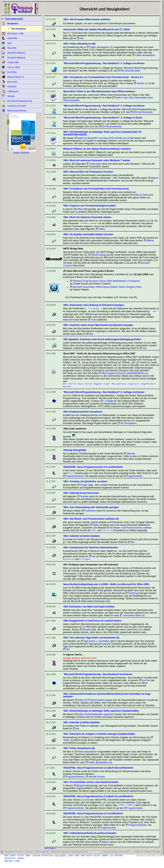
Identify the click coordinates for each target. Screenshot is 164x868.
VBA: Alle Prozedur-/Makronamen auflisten (87, 19)
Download (132, 597)
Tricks (92, 321)
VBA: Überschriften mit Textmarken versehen (88, 172)
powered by (142, 859)
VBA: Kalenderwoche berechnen (81, 496)
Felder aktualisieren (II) (100, 47)
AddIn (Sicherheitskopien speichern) (95, 718)
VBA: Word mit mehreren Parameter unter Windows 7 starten (97, 160)
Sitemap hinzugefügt (75, 452)
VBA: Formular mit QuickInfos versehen (85, 484)
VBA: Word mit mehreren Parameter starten (87, 217)
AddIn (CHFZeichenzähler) (90, 704)
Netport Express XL (15, 77)
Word (9, 43)
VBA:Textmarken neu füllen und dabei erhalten (89, 610)
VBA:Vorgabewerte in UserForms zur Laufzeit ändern (92, 624)
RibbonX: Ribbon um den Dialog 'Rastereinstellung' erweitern (97, 149)
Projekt (82, 488)
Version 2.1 (141, 83)
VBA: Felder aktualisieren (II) (79, 752)
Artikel (78, 209)
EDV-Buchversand (128, 71)
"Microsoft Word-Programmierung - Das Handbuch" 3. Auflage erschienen (104, 106)
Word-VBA (12, 48)
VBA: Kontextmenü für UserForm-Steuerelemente (90, 551)
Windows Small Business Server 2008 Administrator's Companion (105, 281)
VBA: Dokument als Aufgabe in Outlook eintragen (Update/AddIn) (99, 737)
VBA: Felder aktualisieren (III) (79, 44)
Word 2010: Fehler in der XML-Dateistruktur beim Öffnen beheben (99, 91)
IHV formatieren (127, 426)
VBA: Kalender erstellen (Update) (82, 539)
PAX (162, 859)
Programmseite (133, 479)
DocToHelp (12, 72)
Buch (143, 684)
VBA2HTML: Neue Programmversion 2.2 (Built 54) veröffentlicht (98, 771)
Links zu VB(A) (13, 67)
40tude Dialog (97, 255)
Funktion (83, 499)
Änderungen (94, 164)
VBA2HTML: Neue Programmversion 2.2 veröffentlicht (93, 817)
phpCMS (151, 859)
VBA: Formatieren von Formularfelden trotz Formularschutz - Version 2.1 (103, 77)
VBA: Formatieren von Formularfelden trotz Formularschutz (96, 189)
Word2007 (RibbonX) (16, 53)
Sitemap (11, 96)
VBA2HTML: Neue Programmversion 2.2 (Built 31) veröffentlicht (98, 800)
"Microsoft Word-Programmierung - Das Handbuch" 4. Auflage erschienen (104, 63)
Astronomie (12, 82)
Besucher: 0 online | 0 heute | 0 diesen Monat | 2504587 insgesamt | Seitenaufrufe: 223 (46, 856)
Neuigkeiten (12, 24)
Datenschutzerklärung (16, 111)
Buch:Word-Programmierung (19, 101)
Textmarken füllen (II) (132, 619)
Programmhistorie (73, 479)
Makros (153, 178)
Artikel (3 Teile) (139, 195)
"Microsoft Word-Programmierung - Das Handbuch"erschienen (98, 678)
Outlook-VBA (13, 62)
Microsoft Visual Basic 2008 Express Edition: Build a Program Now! (106, 287)
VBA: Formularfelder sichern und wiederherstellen (91, 786)
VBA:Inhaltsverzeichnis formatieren (83, 414)
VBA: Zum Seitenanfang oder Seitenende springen (91, 510)
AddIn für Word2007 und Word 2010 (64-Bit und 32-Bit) (104, 138)
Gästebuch (12, 87)
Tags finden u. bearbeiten (95, 645)
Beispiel (85, 633)
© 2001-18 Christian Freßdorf (147, 856)
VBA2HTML (12, 38)
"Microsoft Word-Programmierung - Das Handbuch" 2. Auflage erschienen (104, 394)
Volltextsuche (13, 91)
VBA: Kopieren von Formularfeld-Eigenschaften (90, 206)
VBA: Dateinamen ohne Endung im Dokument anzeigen (94, 305)
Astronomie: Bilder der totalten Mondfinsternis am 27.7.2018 (96, 29)
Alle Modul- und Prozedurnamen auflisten (129, 530)
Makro (95, 528)
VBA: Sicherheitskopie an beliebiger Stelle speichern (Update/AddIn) (101, 714)
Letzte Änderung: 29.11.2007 (116, 856)
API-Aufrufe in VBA (15, 34)
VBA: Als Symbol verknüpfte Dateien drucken (88, 235)
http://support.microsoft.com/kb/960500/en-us (123, 374)
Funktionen (89, 513)
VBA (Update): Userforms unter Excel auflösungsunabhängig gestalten (102, 340)
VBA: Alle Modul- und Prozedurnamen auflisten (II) (91, 522)
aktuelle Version (95, 780)
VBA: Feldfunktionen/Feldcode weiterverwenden (90, 837)
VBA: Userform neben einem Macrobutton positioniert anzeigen (98, 326)
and (158, 859)
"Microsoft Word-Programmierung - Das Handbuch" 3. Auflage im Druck (103, 118)
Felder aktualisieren (86, 755)
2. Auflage (107, 403)
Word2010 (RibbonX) (16, 58)
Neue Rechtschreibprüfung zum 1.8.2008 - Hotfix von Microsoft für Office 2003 (106, 588)
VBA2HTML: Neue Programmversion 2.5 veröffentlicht (93, 469)
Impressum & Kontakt (16, 106)
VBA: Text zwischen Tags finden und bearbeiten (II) (91, 641)
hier (80, 38)
